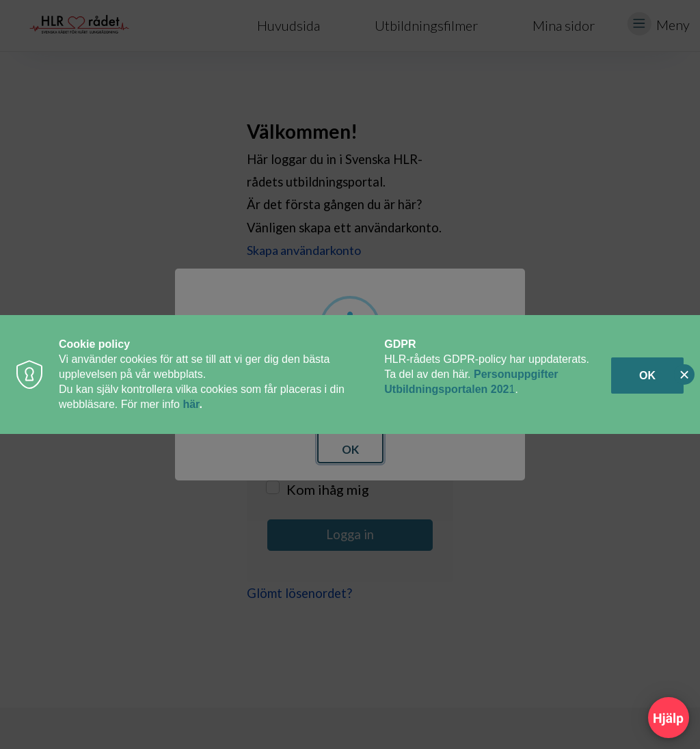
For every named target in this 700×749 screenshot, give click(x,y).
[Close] (684, 374)
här (191, 404)
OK (647, 376)
